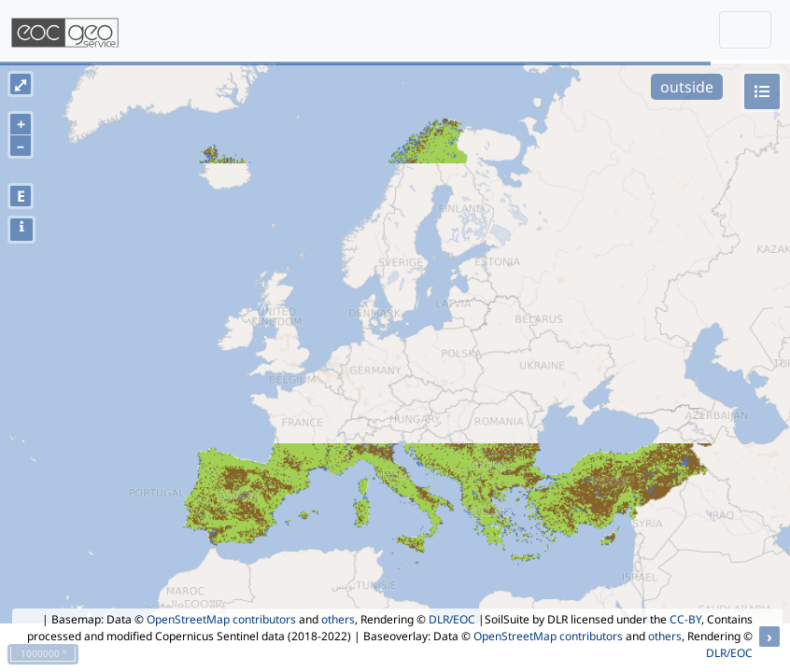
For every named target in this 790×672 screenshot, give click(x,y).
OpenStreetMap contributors (221, 619)
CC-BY (685, 619)
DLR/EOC (452, 619)
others (338, 619)
